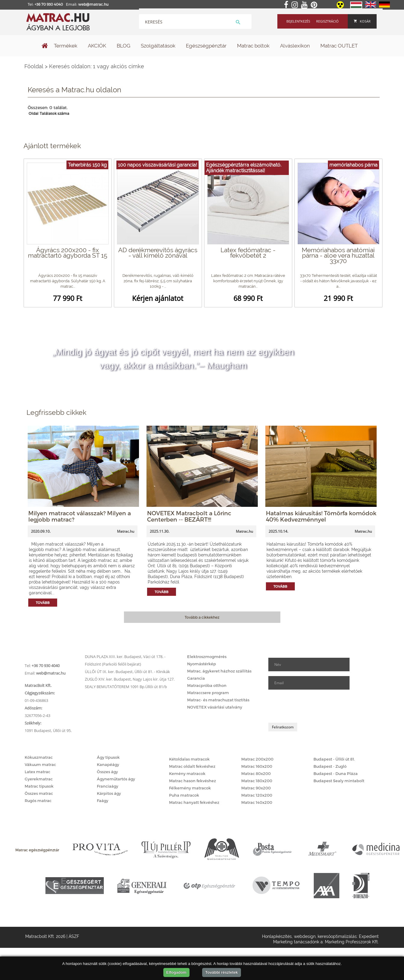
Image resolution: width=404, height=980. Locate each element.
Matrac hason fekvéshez (193, 781)
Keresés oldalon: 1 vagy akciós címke (97, 66)
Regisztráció (327, 21)
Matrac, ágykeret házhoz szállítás (219, 671)
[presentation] (314, 706)
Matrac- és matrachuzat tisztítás (218, 700)
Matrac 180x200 (257, 781)
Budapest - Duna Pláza (336, 773)
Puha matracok (184, 795)
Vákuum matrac (40, 764)
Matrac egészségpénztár (37, 850)
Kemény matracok (187, 773)
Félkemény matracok (190, 788)
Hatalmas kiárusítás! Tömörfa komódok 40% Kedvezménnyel (321, 516)
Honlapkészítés (277, 936)
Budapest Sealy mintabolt (339, 781)
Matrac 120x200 (257, 795)
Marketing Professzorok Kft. (352, 942)
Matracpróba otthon (207, 685)
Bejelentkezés (298, 21)
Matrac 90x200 (256, 788)
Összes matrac (39, 793)
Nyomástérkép (202, 664)
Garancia (196, 678)
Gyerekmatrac (39, 779)
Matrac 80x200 (256, 773)
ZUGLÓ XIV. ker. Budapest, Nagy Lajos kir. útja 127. (130, 679)
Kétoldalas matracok (189, 759)
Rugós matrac (38, 801)
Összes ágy (107, 772)
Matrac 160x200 (257, 766)
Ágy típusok (108, 757)
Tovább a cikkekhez (202, 617)
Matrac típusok (39, 786)
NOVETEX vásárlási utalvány (215, 707)
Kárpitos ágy (109, 793)
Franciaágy (108, 786)
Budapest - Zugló (330, 766)
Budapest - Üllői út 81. (334, 759)
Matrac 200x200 (257, 759)
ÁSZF (74, 936)
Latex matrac (37, 772)
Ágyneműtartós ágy (116, 779)
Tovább (43, 603)
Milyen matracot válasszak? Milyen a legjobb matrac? (80, 516)
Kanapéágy (108, 764)
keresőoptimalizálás (337, 936)
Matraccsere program (208, 693)
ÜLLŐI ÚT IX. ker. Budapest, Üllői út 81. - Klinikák (127, 672)
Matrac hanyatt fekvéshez (194, 802)
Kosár (362, 21)
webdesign (305, 936)
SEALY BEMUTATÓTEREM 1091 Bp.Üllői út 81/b (126, 687)
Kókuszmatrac (39, 757)
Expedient (369, 936)
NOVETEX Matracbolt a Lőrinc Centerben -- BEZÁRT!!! (189, 516)
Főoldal (34, 66)
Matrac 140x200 (257, 802)
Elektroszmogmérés (207, 657)
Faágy (103, 801)
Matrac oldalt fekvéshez (192, 766)
